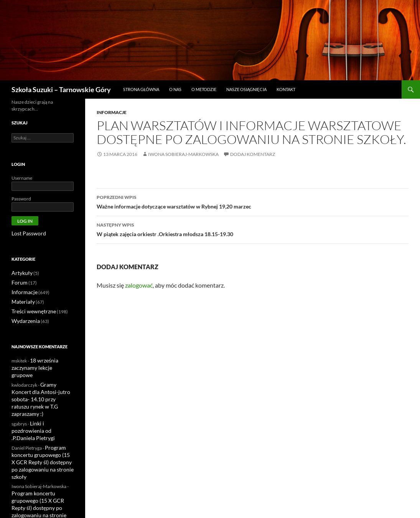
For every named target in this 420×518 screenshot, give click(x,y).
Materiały (21, 300)
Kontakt (286, 89)
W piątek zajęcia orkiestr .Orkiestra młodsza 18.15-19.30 (253, 229)
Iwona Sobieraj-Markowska (183, 154)
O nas (175, 89)
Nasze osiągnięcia (246, 89)
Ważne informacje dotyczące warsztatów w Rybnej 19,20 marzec (253, 201)
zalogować (139, 285)
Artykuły (20, 272)
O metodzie (204, 89)
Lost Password (26, 233)
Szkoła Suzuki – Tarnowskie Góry (61, 89)
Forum (18, 282)
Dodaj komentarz (253, 154)
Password (21, 199)
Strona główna (141, 89)
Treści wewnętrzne (30, 309)
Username (22, 178)
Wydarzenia (24, 319)
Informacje (112, 112)
